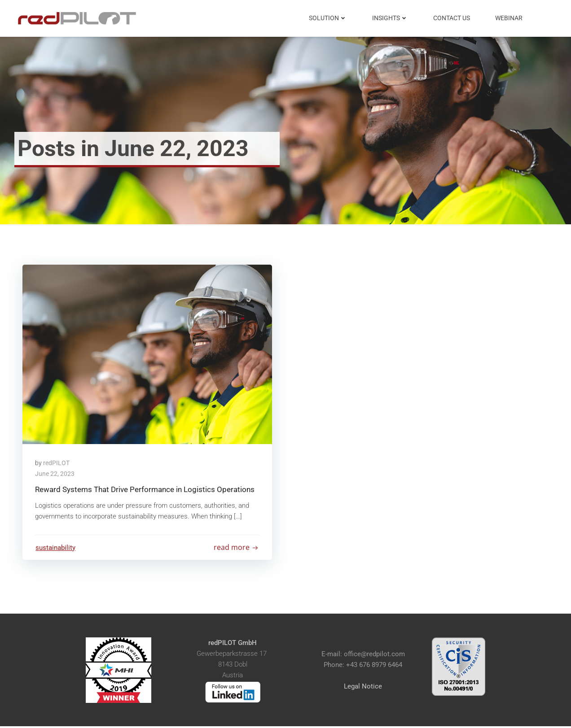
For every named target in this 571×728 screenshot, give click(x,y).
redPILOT (57, 463)
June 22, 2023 (56, 474)
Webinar (509, 18)
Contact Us (452, 18)
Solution (328, 18)
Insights (391, 18)
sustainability (56, 549)
